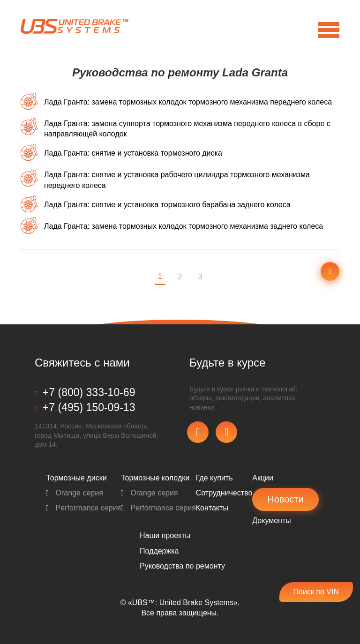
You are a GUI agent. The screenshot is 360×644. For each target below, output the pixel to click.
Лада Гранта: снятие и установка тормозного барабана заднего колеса (167, 205)
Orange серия (75, 493)
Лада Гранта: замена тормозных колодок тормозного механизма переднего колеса (188, 102)
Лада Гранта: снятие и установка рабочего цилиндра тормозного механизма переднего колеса (177, 180)
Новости (285, 499)
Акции (263, 478)
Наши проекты (165, 535)
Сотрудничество (224, 493)
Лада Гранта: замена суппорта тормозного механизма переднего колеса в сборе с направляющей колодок (187, 129)
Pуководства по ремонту (182, 566)
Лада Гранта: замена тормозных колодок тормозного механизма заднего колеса (184, 226)
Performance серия (83, 508)
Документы (271, 520)
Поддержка (159, 551)
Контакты (212, 508)
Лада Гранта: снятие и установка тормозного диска (133, 153)
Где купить (214, 478)
